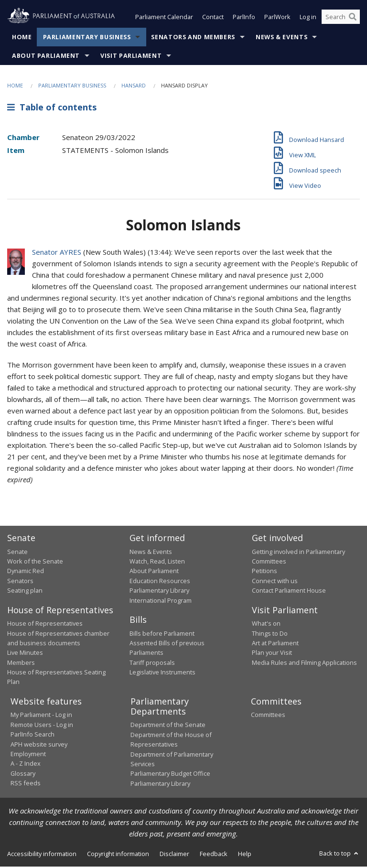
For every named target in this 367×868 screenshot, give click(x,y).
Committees (268, 716)
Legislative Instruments (162, 673)
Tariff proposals (152, 663)
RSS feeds (26, 784)
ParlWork (277, 18)
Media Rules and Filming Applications (304, 663)
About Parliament (46, 57)
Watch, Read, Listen (157, 562)
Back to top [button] (340, 854)
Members (21, 663)
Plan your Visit (272, 653)
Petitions (264, 572)
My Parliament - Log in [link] (41, 716)
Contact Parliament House (289, 591)
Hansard (134, 86)
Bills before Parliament (162, 634)
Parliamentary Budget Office (170, 774)
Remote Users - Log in (42, 726)
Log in (308, 18)
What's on (266, 624)
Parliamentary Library (159, 591)
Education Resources (160, 582)
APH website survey (39, 745)
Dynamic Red (26, 572)
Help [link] (245, 855)
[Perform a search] (353, 18)
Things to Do (270, 634)
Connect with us (275, 582)
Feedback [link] (214, 855)
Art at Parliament (275, 644)
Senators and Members (193, 38)
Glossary (23, 774)
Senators (20, 582)
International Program (161, 601)
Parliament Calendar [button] (164, 18)
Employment (28, 755)
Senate (17, 553)
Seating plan (25, 591)
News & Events (281, 38)
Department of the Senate (168, 726)
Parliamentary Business (87, 38)
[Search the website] (341, 18)
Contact (213, 18)
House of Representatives (45, 624)
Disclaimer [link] (174, 855)
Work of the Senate (35, 562)
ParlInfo (244, 18)
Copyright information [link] (118, 855)
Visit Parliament (131, 57)
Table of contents (52, 108)
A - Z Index (26, 764)
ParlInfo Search (32, 735)
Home (22, 38)
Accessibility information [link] (42, 855)
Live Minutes (25, 653)
